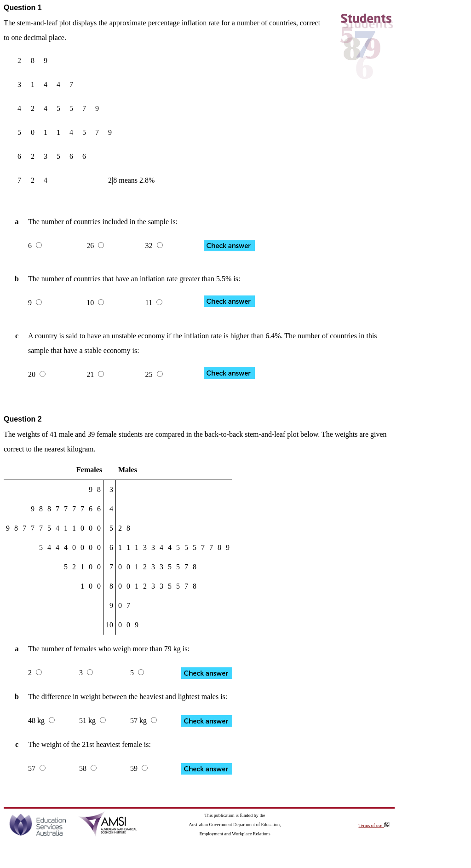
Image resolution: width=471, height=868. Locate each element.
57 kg (144, 720)
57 (37, 768)
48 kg (41, 720)
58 (88, 768)
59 (139, 768)
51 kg (92, 720)
